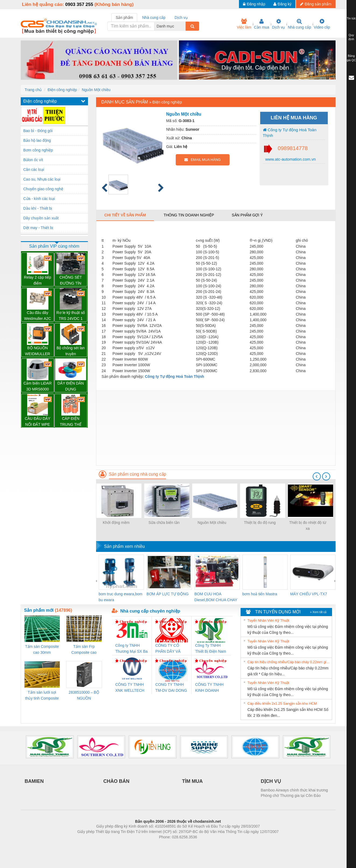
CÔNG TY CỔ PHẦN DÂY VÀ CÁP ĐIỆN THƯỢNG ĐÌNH (169, 649)
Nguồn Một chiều (96, 90)
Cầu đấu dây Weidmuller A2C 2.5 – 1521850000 (37, 316)
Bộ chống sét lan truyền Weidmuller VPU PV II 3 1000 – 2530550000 (71, 351)
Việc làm (244, 24)
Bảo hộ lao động (37, 140)
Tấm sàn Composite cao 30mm (42, 649)
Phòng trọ (144, 845)
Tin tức (351, 18)
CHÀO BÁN (116, 781)
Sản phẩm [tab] (124, 18)
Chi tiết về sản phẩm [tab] (125, 215)
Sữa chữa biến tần (164, 523)
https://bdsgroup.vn (171, 845)
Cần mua (262, 24)
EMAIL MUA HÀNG (202, 160)
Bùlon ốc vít (33, 160)
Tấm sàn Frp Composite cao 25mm (84, 650)
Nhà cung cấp (299, 24)
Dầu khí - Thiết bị (38, 208)
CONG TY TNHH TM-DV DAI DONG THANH (171, 688)
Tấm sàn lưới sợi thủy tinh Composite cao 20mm (42, 696)
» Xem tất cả (318, 612)
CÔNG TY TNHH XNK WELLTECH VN (130, 688)
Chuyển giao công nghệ (43, 189)
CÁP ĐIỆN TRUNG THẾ (71, 421)
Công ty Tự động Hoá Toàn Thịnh (290, 133)
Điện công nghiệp (62, 90)
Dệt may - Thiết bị (38, 228)
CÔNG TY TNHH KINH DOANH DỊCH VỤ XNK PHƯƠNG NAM (209, 688)
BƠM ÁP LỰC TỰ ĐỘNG (168, 594)
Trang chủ (33, 90)
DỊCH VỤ (271, 781)
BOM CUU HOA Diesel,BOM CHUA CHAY (216, 597)
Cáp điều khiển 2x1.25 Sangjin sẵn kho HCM (282, 703)
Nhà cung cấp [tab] (154, 18)
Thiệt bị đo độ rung (260, 523)
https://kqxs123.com (204, 845)
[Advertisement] (216, 428)
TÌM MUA (193, 781)
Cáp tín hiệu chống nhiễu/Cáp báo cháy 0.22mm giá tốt (289, 662)
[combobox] (184, 26)
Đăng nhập (254, 4)
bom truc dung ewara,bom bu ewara (121, 597)
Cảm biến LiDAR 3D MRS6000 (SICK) (38, 387)
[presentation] (317, 476)
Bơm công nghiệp (38, 150)
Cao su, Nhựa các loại (42, 179)
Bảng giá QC (351, 58)
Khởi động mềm (116, 523)
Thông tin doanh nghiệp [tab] (189, 215)
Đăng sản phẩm (316, 4)
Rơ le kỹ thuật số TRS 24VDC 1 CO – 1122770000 (71, 316)
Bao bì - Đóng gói (38, 131)
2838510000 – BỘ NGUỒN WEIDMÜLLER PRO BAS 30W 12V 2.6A (84, 696)
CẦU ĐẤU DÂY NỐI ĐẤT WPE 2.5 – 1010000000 (38, 422)
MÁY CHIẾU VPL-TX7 (309, 594)
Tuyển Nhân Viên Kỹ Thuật (268, 620)
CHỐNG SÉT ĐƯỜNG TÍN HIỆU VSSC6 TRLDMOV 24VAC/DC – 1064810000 (71, 281)
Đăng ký (282, 4)
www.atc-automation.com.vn (290, 159)
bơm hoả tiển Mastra (260, 594)
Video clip (322, 24)
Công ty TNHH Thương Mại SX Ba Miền (132, 649)
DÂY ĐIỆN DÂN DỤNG (71, 386)
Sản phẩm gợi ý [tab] (247, 215)
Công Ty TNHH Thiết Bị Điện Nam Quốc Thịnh (211, 649)
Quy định (351, 37)
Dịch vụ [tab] (181, 18)
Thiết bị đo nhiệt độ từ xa (308, 525)
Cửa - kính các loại (39, 199)
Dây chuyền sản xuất (41, 218)
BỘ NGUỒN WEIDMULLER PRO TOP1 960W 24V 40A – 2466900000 (38, 351)
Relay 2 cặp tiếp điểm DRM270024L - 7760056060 (38, 281)
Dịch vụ (279, 24)
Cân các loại (34, 170)
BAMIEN (34, 781)
